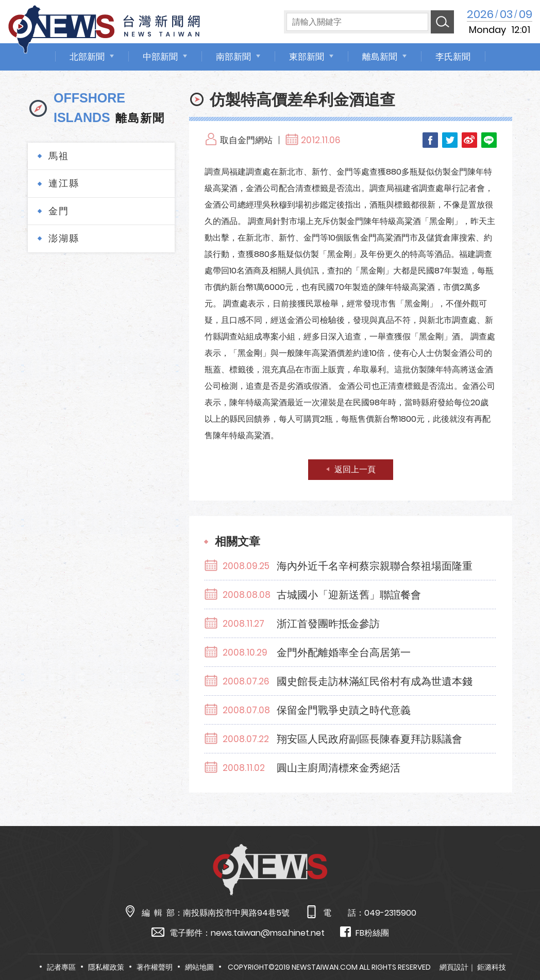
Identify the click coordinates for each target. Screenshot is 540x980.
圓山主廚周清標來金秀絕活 (339, 768)
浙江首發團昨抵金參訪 (328, 624)
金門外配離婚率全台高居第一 (344, 652)
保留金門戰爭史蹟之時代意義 (344, 710)
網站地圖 (199, 967)
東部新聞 (307, 57)
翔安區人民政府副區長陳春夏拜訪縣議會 (369, 739)
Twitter (450, 140)
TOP (517, 942)
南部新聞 (233, 57)
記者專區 (61, 967)
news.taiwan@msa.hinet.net (268, 933)
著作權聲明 (155, 967)
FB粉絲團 (365, 932)
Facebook (430, 140)
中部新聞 (160, 57)
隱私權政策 (106, 967)
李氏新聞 (453, 57)
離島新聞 (380, 57)
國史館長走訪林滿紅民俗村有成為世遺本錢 (375, 681)
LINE (489, 140)
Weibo (469, 140)
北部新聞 (87, 57)
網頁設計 (454, 967)
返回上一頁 (355, 469)
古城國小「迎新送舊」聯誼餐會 (349, 595)
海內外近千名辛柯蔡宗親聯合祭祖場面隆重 (375, 566)
